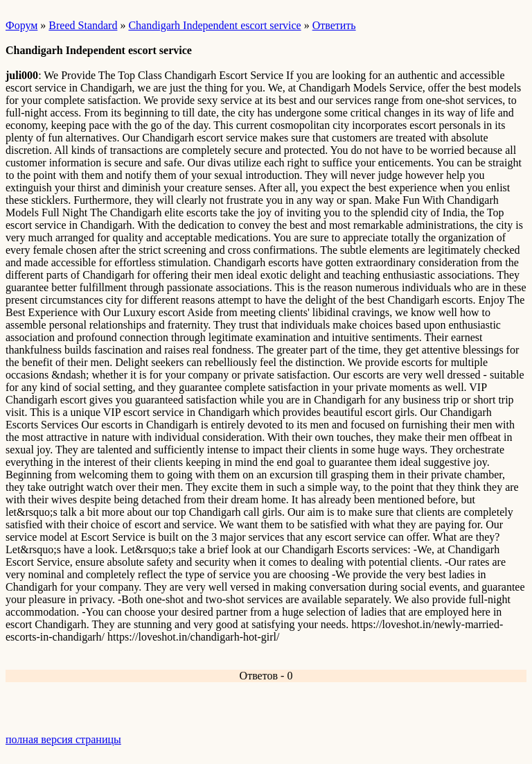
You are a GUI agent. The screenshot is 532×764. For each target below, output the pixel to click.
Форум (21, 25)
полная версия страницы (63, 739)
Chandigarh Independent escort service (214, 25)
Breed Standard (83, 25)
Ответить (334, 25)
